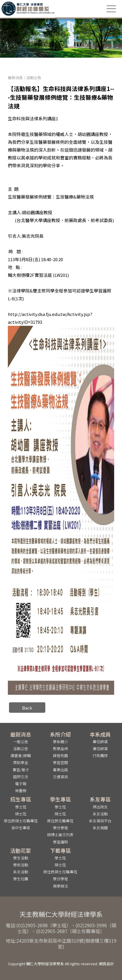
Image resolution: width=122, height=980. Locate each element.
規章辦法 (60, 886)
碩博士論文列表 (60, 835)
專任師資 (100, 742)
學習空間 (60, 762)
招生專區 (21, 799)
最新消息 (15, 78)
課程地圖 (60, 756)
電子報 (21, 784)
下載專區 (60, 850)
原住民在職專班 (60, 821)
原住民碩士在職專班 (21, 821)
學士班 (21, 807)
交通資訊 (60, 777)
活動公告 (34, 78)
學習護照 (60, 842)
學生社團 (21, 879)
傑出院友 (100, 807)
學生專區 (60, 799)
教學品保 (60, 749)
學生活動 (21, 858)
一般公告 (21, 742)
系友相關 (100, 828)
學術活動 (21, 865)
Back (27, 708)
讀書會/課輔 (21, 756)
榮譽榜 (21, 791)
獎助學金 (21, 762)
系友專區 (100, 799)
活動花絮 (21, 850)
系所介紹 (60, 734)
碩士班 (21, 814)
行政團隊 (100, 756)
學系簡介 (60, 742)
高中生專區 (21, 828)
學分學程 (60, 828)
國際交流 (21, 777)
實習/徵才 (21, 770)
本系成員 (100, 734)
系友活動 (100, 814)
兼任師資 (100, 749)
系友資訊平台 (100, 821)
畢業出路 (60, 770)
